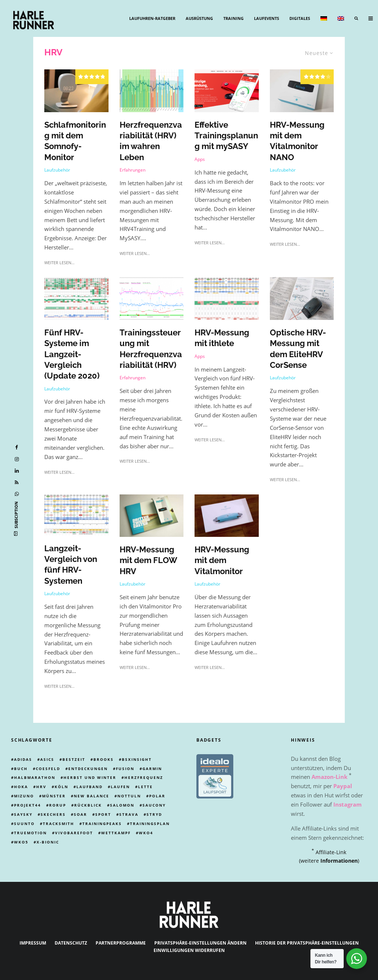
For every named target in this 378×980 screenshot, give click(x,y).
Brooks (104, 759)
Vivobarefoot (74, 833)
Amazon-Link (329, 777)
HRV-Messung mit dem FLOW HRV (148, 561)
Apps (200, 159)
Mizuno (24, 796)
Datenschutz (71, 943)
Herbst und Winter (90, 777)
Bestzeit (74, 759)
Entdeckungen (88, 769)
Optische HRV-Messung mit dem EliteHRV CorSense (298, 349)
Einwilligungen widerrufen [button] (189, 950)
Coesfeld (48, 769)
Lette (145, 787)
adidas (23, 759)
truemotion (30, 833)
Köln (61, 787)
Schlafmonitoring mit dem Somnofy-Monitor (75, 141)
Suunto (24, 824)
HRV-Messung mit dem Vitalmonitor (222, 561)
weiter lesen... (59, 263)
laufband (90, 787)
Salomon (122, 805)
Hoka (21, 787)
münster (54, 796)
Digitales (300, 18)
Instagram (348, 804)
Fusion (125, 769)
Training (233, 18)
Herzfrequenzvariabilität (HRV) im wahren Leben (151, 141)
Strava (129, 814)
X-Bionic (48, 842)
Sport (103, 814)
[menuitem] (324, 18)
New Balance (92, 796)
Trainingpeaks (102, 824)
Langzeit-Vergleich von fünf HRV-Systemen (71, 565)
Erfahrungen (133, 170)
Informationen (339, 861)
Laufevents (267, 18)
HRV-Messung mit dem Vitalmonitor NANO (297, 141)
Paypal (343, 786)
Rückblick (88, 805)
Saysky (23, 814)
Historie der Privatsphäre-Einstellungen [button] (307, 943)
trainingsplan (150, 824)
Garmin (152, 769)
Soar (80, 814)
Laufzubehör (57, 170)
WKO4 (146, 833)
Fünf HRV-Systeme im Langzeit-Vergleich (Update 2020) (72, 354)
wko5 (21, 842)
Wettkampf (116, 833)
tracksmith (59, 824)
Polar (157, 796)
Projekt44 (28, 805)
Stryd (154, 814)
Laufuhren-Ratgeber (152, 18)
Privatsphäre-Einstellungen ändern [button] (200, 943)
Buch (21, 769)
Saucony (154, 805)
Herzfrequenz (144, 777)
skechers (53, 814)
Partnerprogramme (121, 943)
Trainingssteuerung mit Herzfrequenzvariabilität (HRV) (151, 349)
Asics (47, 759)
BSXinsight (137, 759)
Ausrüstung (199, 18)
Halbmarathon (35, 777)
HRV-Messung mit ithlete (222, 338)
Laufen (120, 787)
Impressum (33, 943)
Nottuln (129, 796)
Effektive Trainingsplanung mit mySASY (226, 136)
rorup (58, 805)
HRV (41, 787)
